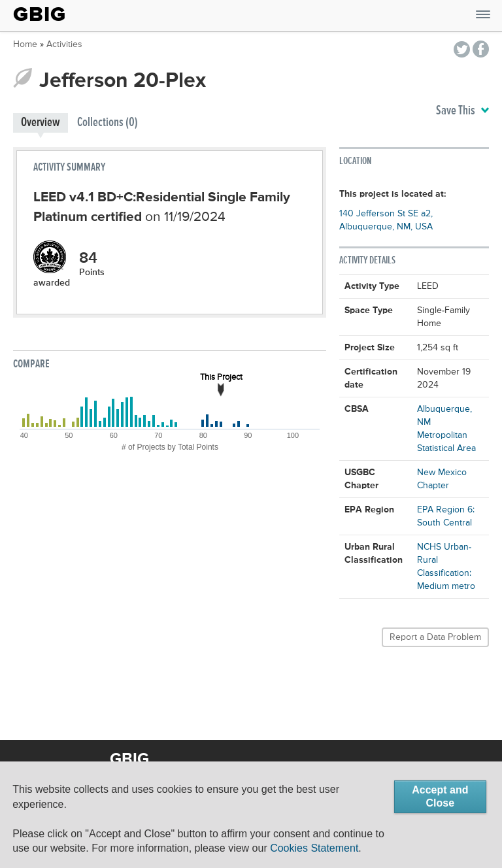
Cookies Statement (314, 848)
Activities (64, 44)
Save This (462, 111)
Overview (41, 123)
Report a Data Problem (435, 637)
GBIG (40, 14)
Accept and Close (440, 796)
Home (25, 44)
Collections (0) (108, 123)
